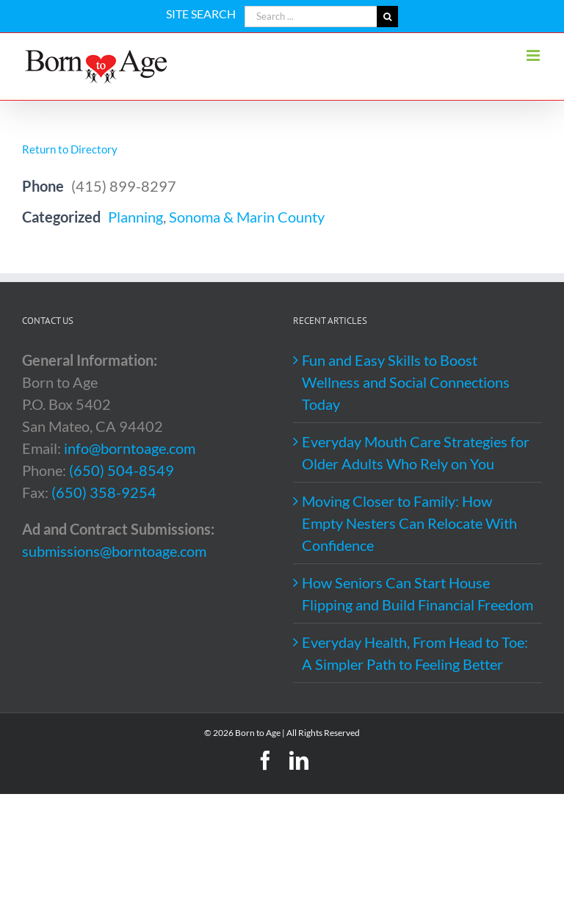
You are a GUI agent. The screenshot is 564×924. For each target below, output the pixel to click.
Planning (135, 217)
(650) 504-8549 (122, 470)
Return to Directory (70, 149)
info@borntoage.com (130, 448)
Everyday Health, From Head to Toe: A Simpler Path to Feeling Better (415, 653)
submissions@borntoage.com (114, 551)
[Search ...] (311, 17)
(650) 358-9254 (104, 492)
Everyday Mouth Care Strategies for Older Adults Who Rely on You (416, 452)
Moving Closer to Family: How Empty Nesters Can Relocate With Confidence (409, 523)
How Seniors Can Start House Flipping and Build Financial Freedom (417, 593)
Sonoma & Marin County (247, 217)
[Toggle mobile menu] (534, 55)
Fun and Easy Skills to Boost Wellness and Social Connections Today (406, 382)
